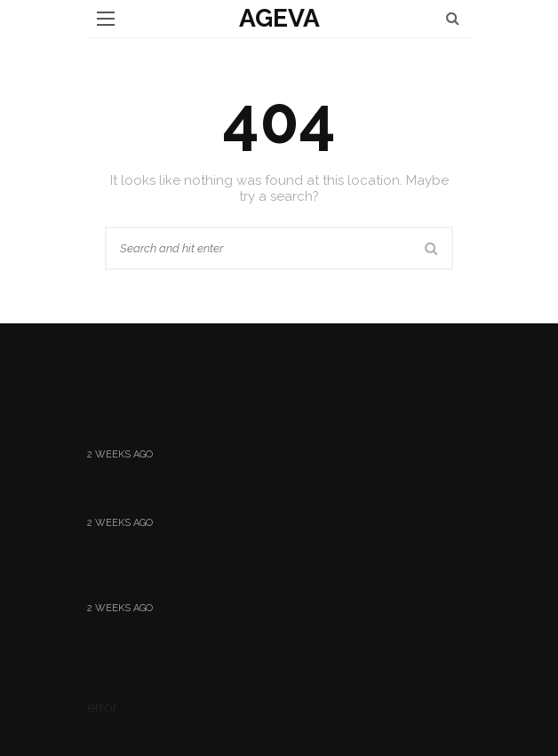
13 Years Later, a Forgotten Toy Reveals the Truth (231, 498)
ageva (279, 18)
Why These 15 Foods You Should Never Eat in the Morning (252, 430)
